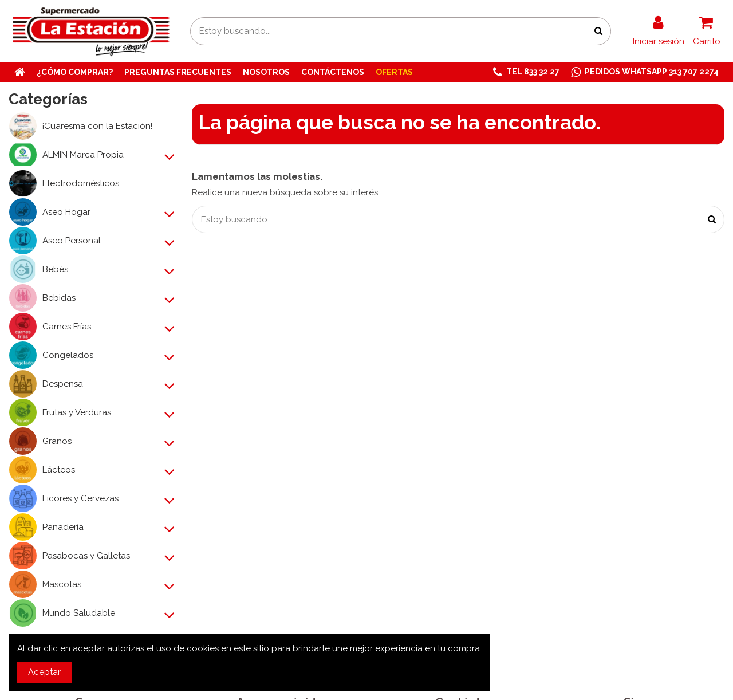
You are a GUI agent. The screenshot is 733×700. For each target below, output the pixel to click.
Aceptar (44, 672)
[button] (526, 72)
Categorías (48, 99)
